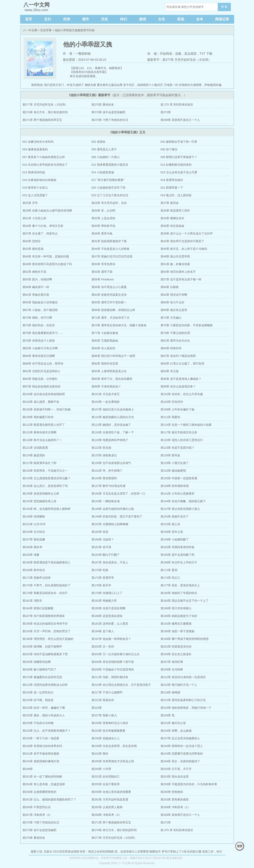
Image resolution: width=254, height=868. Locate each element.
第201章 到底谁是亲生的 (176, 647)
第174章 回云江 (170, 578)
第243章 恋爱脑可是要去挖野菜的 (182, 754)
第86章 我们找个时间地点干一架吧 (113, 356)
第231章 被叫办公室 (173, 723)
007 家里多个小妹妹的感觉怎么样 (44, 157)
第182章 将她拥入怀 (104, 601)
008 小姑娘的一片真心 (106, 157)
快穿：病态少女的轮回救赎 (97, 852)
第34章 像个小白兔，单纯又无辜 (43, 226)
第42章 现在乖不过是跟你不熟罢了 (182, 241)
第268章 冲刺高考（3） (106, 815)
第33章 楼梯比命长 (172, 218)
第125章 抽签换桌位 (104, 455)
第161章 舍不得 (101, 547)
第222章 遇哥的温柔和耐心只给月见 (183, 700)
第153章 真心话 (170, 524)
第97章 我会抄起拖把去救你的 (41, 386)
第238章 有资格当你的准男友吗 (42, 746)
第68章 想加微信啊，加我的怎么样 (113, 310)
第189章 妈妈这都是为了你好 (179, 616)
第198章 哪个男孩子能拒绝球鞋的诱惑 (185, 639)
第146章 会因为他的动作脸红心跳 (113, 509)
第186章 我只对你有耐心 (176, 608)
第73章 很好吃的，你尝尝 (39, 325)
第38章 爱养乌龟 (102, 233)
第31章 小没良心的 (34, 218)
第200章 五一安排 (103, 647)
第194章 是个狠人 (103, 631)
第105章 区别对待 (172, 402)
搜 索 (224, 7)
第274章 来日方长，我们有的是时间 (45, 112)
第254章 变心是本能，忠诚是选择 (44, 784)
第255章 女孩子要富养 (106, 784)
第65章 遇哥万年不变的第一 (109, 302)
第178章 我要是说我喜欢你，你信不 (45, 593)
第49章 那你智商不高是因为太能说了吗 (47, 264)
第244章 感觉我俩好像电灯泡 (41, 761)
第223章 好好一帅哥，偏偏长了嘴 (44, 708)
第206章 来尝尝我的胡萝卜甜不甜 (113, 662)
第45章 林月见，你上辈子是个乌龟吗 (184, 249)
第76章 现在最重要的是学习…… (43, 333)
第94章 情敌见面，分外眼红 (40, 379)
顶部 (240, 846)
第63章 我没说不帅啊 (174, 295)
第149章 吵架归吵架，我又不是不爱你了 (117, 516)
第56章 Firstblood (103, 279)
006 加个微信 (169, 149)
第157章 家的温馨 (34, 539)
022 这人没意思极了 (35, 195)
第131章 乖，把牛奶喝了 (107, 471)
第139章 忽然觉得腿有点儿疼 (41, 494)
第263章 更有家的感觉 (175, 799)
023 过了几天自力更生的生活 (110, 195)
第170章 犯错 (100, 570)
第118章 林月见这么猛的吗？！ (42, 440)
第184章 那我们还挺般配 (38, 608)
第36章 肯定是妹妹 (172, 226)
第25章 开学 (30, 203)
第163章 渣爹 (31, 555)
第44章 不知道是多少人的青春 (111, 249)
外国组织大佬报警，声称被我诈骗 (200, 85)
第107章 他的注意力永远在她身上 (113, 409)
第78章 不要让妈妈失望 (175, 333)
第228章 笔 (168, 715)
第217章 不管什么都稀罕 (107, 692)
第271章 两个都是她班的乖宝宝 (42, 120)
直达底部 (190, 54)
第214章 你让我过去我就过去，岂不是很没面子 (121, 685)
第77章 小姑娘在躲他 (105, 333)
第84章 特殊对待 (171, 348)
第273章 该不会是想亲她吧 (108, 112)
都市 (86, 19)
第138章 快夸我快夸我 (175, 486)
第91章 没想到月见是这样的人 (41, 371)
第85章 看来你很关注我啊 (39, 356)
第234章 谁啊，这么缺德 (176, 731)
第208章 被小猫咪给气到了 (39, 669)
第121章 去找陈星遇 (35, 448)
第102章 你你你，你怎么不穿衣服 (182, 394)
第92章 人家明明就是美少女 (109, 371)
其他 (181, 19)
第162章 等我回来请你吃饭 (177, 547)
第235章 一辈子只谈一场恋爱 (41, 738)
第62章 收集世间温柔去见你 (109, 295)
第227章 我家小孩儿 (104, 715)
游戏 (143, 19)
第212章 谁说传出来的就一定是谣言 (183, 677)
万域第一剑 (171, 85)
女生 (162, 19)
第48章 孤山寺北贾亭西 (175, 256)
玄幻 (48, 19)
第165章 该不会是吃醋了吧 (177, 555)
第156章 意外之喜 (172, 532)
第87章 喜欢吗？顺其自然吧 (178, 356)
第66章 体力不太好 (172, 302)
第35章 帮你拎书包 (103, 226)
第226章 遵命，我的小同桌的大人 (44, 715)
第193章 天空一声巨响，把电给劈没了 (47, 631)
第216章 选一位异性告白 (38, 692)
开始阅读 (166, 54)
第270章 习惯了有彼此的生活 (110, 120)
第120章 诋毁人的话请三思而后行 (182, 440)
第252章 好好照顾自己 (106, 777)
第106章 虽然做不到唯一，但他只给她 (47, 409)
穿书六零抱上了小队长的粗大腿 (181, 852)
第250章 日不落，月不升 (176, 769)
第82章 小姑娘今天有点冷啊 (40, 348)
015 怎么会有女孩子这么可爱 (179, 172)
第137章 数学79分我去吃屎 (109, 486)
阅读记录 (222, 19)
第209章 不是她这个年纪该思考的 (113, 669)
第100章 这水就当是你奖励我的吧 (44, 394)
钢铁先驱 (90, 85)
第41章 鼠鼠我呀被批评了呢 (109, 241)
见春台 (48, 852)
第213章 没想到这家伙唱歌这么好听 (45, 685)
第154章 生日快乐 (34, 532)
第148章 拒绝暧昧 (34, 516)
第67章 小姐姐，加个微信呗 (40, 310)
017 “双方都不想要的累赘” (108, 180)
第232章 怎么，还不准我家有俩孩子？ (47, 731)
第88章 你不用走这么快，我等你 (43, 364)
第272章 (166, 112)
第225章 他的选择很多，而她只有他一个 (186, 708)
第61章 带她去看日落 (36, 295)
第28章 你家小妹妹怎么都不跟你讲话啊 (47, 211)
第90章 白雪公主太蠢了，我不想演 (182, 364)
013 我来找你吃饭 (34, 172)
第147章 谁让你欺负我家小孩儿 (180, 509)
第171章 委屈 (169, 570)
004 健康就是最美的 (35, 149)
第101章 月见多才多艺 (106, 394)
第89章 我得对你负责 (105, 364)
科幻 (124, 19)
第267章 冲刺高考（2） (37, 815)
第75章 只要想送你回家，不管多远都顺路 (187, 325)
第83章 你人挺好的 (103, 348)
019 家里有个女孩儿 (35, 188)
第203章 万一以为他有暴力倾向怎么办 (116, 654)
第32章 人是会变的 (103, 218)
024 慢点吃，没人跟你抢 (176, 195)
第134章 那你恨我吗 (104, 478)
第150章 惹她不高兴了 (175, 516)
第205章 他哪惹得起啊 (37, 662)
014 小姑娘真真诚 (103, 172)
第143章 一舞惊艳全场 (106, 501)
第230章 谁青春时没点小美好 (110, 723)
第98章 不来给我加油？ (106, 386)
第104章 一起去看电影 (106, 402)
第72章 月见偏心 (171, 318)
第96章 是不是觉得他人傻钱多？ (181, 379)
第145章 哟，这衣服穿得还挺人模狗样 (47, 509)
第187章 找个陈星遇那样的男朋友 (44, 616)
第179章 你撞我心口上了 (107, 593)
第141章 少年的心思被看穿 (177, 494)
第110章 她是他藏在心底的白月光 (113, 417)
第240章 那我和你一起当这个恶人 (182, 746)
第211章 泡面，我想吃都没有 (110, 677)
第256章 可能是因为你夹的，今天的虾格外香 (189, 784)
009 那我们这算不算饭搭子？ (179, 157)
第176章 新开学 (101, 585)
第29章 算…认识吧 (103, 211)
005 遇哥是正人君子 (104, 149)
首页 (29, 19)
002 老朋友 (98, 142)
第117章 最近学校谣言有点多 (179, 432)
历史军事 (46, 30)
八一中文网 (30, 30)
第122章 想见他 (101, 448)
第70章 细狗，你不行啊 (37, 318)
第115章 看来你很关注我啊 (39, 432)
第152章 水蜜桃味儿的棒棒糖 (110, 524)
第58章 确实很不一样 (36, 287)
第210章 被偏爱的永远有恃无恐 (42, 677)
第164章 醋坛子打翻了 (106, 555)
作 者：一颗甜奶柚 (77, 54)
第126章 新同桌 (170, 455)
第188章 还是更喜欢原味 (107, 616)
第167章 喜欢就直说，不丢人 (110, 562)
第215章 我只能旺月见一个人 (179, 685)
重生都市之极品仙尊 (110, 85)
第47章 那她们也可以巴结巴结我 (112, 256)
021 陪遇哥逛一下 (172, 188)
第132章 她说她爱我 (173, 471)
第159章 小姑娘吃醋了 (175, 539)
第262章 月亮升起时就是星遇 (110, 799)
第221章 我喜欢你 (103, 700)
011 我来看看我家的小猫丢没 (110, 165)
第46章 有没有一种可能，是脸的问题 (46, 256)
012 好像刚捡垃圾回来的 (176, 165)
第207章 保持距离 (172, 662)
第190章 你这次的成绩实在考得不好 (45, 624)
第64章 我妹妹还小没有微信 (40, 302)
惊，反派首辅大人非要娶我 (132, 852)
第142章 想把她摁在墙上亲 (39, 501)
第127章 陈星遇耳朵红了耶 (39, 463)
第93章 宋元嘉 (170, 371)
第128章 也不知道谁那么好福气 (111, 463)
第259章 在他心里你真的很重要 (111, 792)
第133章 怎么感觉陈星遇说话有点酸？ (47, 478)
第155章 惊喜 (100, 532)
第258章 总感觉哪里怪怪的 (39, 792)
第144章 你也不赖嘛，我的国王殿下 (183, 501)
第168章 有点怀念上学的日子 (179, 562)
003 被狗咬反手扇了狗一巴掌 (179, 142)
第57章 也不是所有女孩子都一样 (181, 279)
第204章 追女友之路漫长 (176, 654)
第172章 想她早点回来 (37, 578)
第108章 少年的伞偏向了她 (177, 409)
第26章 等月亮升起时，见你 (109, 203)
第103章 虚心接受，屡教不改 (41, 402)
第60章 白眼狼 (170, 287)
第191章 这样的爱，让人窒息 (110, 624)
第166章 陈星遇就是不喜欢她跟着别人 (47, 562)
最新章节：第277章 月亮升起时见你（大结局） (179, 60)
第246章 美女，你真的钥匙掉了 (180, 761)
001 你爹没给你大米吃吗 (38, 142)
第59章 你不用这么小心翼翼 (109, 287)
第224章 (97, 708)
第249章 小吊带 (101, 769)
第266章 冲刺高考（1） (175, 807)
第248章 (28, 769)
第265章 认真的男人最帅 (107, 807)
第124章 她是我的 (34, 455)
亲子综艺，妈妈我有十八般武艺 (143, 85)
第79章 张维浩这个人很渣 (39, 341)
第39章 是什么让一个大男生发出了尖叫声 (187, 233)
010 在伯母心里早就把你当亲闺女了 (45, 165)
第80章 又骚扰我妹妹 (105, 341)
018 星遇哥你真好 (172, 180)
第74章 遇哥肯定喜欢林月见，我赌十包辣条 (119, 325)
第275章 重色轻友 (103, 105)
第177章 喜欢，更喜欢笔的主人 (180, 585)
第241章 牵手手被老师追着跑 (41, 754)
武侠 (67, 19)
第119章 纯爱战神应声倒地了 (110, 440)
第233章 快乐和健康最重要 (108, 731)
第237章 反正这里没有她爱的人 (180, 738)
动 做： (154, 54)
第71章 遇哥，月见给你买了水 (111, 318)
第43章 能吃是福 (33, 249)
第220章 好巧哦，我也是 (38, 700)
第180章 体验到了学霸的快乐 (179, 593)
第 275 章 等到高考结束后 (177, 105)
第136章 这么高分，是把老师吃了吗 (45, 486)
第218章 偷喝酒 (170, 692)
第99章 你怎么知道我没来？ (178, 386)
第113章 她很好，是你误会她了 (111, 425)
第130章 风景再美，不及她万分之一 (45, 471)
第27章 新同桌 (170, 203)
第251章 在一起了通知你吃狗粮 (42, 777)
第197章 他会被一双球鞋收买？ (111, 639)
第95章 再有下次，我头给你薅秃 (112, 379)
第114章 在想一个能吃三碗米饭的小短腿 (186, 425)
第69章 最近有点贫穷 (174, 310)
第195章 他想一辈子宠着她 (177, 631)
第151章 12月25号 (34, 524)
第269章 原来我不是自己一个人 (180, 120)
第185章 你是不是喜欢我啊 (108, 608)
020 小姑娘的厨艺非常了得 (108, 188)
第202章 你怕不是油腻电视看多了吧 (45, 654)
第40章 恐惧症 (32, 241)
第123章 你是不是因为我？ (177, 448)
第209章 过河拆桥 (172, 669)
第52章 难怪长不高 (34, 272)
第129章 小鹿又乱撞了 (175, 463)
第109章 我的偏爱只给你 (38, 417)
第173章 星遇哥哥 (103, 578)
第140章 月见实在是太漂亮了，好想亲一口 (118, 494)
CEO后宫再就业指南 (66, 852)
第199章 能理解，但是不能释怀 (42, 647)
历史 (105, 19)
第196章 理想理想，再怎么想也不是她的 (48, 639)
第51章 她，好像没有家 (175, 264)
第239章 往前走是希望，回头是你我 (114, 746)
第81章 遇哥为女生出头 (175, 341)
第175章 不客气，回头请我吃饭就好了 (47, 585)
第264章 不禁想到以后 (37, 807)
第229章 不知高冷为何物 (38, 723)
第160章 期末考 (32, 547)
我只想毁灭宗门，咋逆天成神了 (64, 85)
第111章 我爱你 (170, 417)
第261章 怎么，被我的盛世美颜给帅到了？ (49, 799)
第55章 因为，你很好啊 (37, 279)
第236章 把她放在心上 (106, 738)
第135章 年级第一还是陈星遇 (179, 478)
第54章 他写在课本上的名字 (178, 272)
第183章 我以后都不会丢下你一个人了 (185, 601)
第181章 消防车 (32, 601)
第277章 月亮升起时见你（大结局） (45, 105)
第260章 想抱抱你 (172, 792)
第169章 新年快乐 (34, 570)
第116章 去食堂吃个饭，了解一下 (113, 432)
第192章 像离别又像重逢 (176, 624)
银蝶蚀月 (155, 852)
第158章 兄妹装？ (103, 539)
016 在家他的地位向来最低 (39, 180)
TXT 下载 (206, 54)
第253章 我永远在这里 (175, 777)
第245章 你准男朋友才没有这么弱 (113, 761)
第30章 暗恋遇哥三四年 (175, 211)
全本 (200, 19)
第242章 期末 (100, 754)
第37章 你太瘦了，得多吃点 (40, 233)
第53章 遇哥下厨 (102, 272)
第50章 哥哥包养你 (103, 264)
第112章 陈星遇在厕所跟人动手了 (44, 425)
